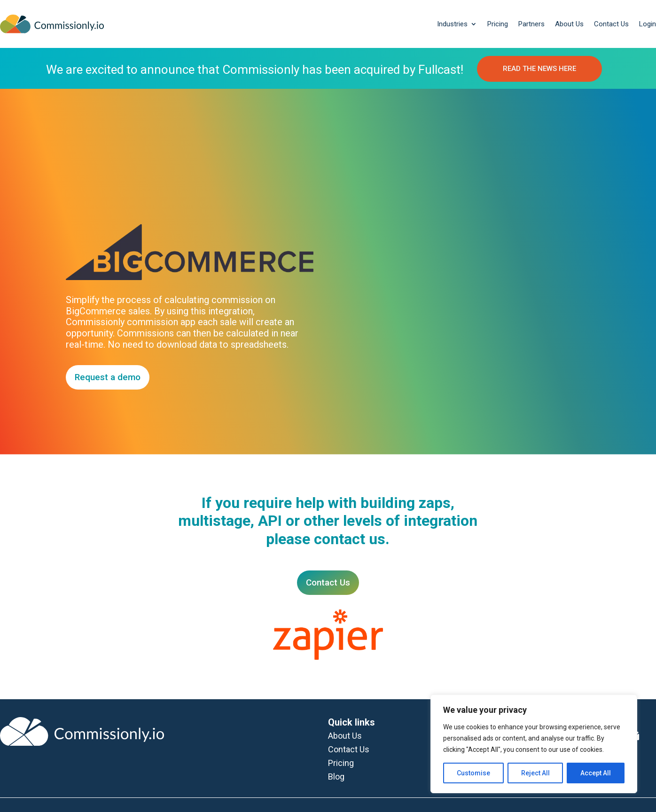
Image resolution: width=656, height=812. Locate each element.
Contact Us (611, 24)
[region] (534, 744)
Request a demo (108, 377)
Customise (473, 773)
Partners (531, 24)
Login (648, 24)
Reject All (535, 773)
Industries (452, 24)
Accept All (596, 773)
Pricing (498, 24)
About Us (569, 24)
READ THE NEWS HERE (539, 69)
